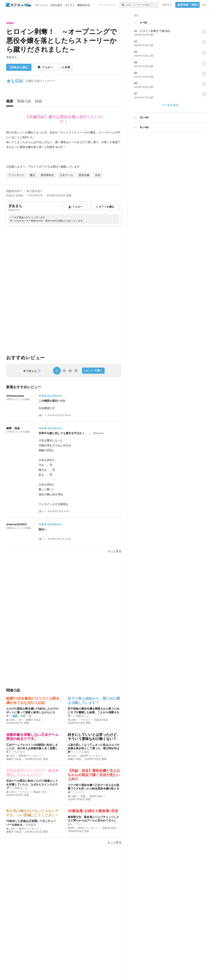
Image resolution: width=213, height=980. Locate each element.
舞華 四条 (13, 428)
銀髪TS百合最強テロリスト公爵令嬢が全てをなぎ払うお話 (33, 701)
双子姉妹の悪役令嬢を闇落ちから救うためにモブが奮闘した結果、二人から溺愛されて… (94, 712)
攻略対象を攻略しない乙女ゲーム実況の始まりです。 (32, 737)
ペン (79, 824)
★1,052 (11, 792)
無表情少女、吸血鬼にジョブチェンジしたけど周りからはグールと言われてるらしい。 (94, 820)
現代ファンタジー (29, 829)
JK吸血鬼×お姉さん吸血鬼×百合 (93, 811)
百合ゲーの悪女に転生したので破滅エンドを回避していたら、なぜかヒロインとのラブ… (32, 784)
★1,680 (72, 796)
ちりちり (20, 752)
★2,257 (11, 756)
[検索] (123, 5)
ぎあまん (12, 57)
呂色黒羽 (31, 825)
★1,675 (11, 829)
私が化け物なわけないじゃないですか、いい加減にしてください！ (32, 813)
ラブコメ (85, 720)
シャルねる (83, 752)
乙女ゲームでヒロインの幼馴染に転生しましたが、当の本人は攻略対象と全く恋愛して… (32, 748)
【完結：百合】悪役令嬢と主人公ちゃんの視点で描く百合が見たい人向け (94, 775)
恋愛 (83, 796)
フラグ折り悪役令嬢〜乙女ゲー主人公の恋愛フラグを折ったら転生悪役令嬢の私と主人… (94, 789)
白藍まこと (83, 716)
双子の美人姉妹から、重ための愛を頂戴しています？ (94, 701)
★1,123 (72, 756)
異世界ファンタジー (30, 756)
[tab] (11, 102)
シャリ (80, 792)
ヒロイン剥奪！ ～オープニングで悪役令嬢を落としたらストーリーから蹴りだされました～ (61, 40)
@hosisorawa (15, 396)
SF (20, 720)
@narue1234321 (16, 524)
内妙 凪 (26, 716)
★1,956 (11, 720)
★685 (71, 828)
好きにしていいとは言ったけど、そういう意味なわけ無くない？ (94, 737)
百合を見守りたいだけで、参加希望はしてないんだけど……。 (32, 773)
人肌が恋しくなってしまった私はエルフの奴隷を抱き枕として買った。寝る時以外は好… (94, 748)
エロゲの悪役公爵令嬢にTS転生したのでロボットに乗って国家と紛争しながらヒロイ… (32, 712)
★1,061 (72, 720)
